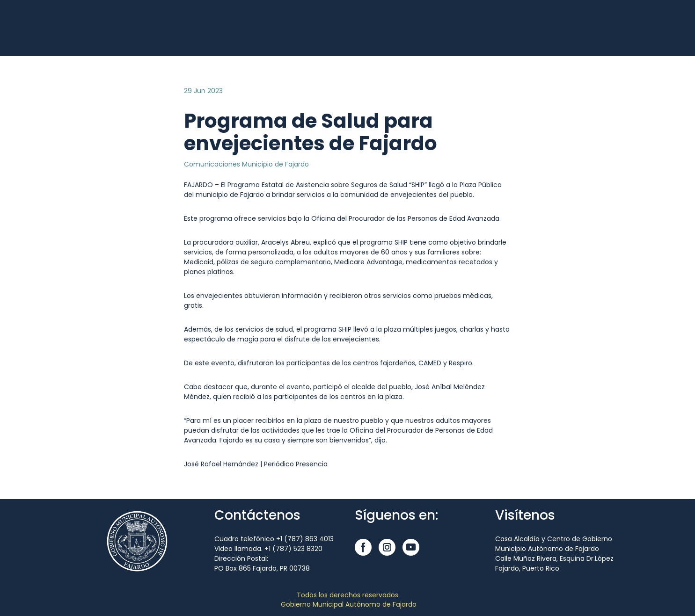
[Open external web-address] (100, 28)
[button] (363, 547)
